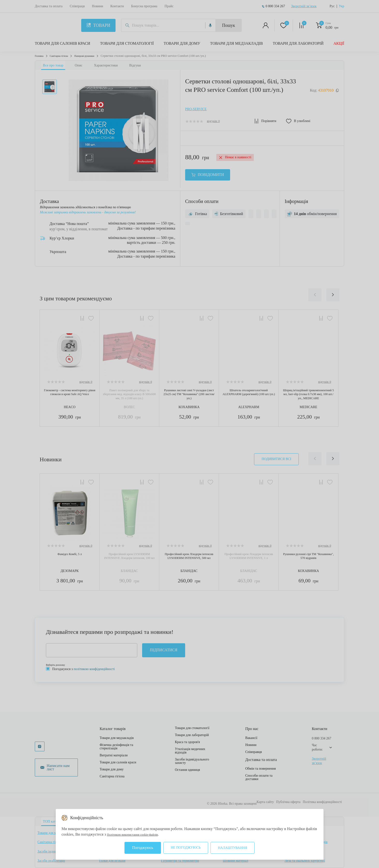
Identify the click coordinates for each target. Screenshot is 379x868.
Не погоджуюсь (186, 848)
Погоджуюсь (143, 848)
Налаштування (233, 848)
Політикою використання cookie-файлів (139, 834)
